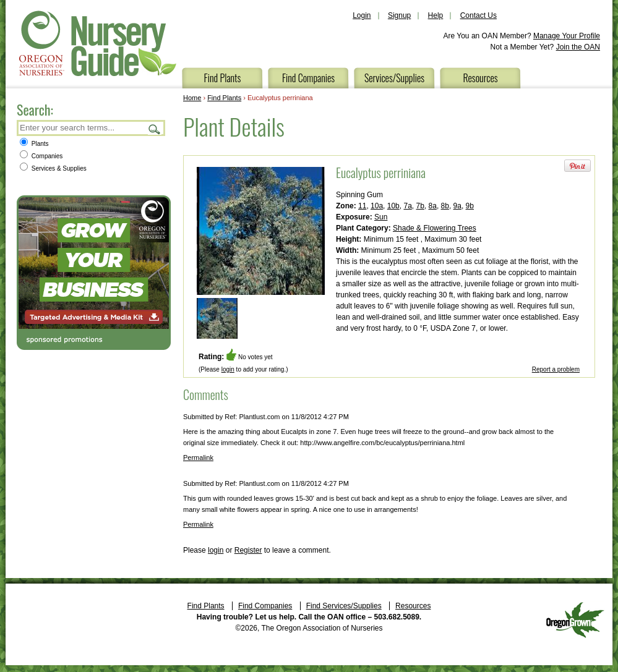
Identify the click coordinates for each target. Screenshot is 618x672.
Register (248, 550)
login (228, 369)
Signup (399, 15)
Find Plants (223, 78)
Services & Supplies (53, 168)
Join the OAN (578, 47)
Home (192, 98)
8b (445, 206)
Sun (381, 217)
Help (436, 15)
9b (470, 206)
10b (393, 206)
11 (362, 206)
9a (457, 206)
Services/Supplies (394, 78)
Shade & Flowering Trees (435, 228)
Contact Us (479, 15)
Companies (41, 156)
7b (420, 206)
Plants (34, 144)
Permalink (198, 457)
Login (362, 15)
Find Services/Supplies (344, 606)
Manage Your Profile (567, 36)
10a (377, 206)
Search (155, 129)
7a (407, 206)
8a (433, 206)
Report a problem (556, 369)
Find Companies (308, 78)
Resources (480, 78)
